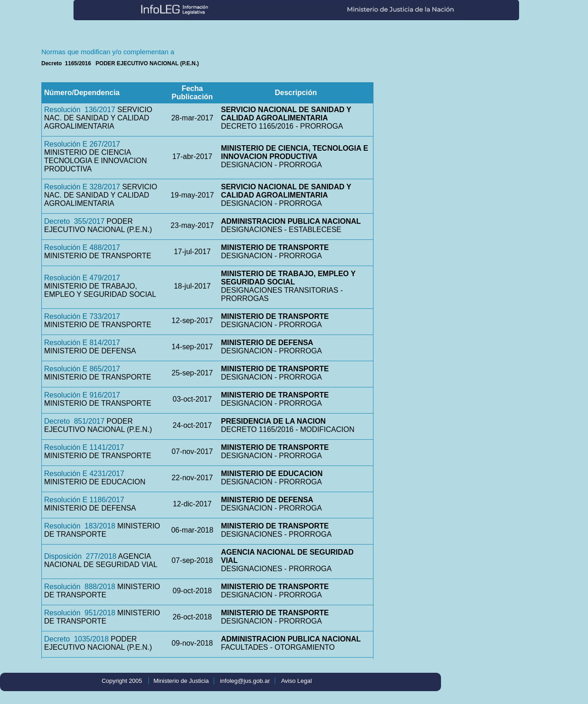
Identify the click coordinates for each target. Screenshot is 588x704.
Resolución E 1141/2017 (84, 447)
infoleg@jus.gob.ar (245, 681)
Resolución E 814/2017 (82, 343)
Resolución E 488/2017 (82, 247)
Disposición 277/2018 (80, 556)
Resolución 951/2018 (80, 613)
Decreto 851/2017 (74, 421)
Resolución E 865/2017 (82, 369)
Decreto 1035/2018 (76, 639)
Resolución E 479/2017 (82, 278)
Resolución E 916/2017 (82, 395)
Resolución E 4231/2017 (84, 474)
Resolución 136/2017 (80, 110)
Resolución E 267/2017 (82, 144)
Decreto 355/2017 (74, 221)
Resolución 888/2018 (80, 587)
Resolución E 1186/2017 (84, 500)
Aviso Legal (297, 681)
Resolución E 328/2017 (82, 187)
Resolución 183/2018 (80, 526)
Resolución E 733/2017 (82, 316)
